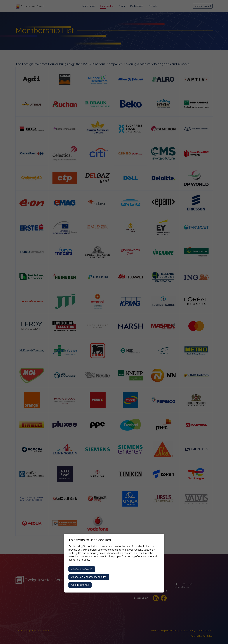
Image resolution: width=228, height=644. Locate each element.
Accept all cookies (82, 569)
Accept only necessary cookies (89, 577)
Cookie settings (80, 585)
